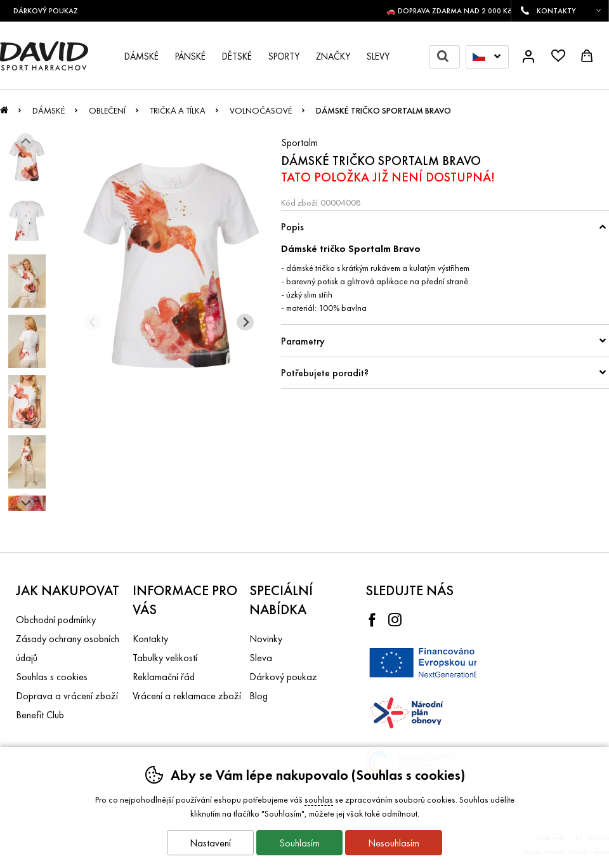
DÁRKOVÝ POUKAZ (50, 11)
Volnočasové (261, 110)
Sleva (261, 658)
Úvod (4, 114)
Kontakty (150, 639)
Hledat (448, 57)
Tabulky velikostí (165, 658)
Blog (259, 696)
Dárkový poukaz (283, 677)
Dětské (237, 56)
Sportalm (299, 142)
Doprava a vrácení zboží (67, 696)
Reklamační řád (164, 677)
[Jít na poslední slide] (26, 142)
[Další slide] (26, 502)
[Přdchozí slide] (92, 322)
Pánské (190, 56)
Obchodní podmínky (56, 620)
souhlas (319, 799)
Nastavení (210, 843)
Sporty (284, 56)
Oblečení (107, 110)
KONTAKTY (556, 11)
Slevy (378, 56)
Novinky (266, 639)
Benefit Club (40, 715)
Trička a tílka (178, 110)
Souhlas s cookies (52, 677)
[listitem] (27, 160)
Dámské (49, 110)
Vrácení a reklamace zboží (187, 696)
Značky (333, 56)
